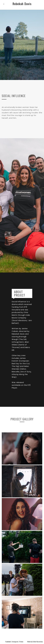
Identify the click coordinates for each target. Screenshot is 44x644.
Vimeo (21, 642)
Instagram (15, 642)
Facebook (8, 642)
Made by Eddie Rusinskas (35, 642)
